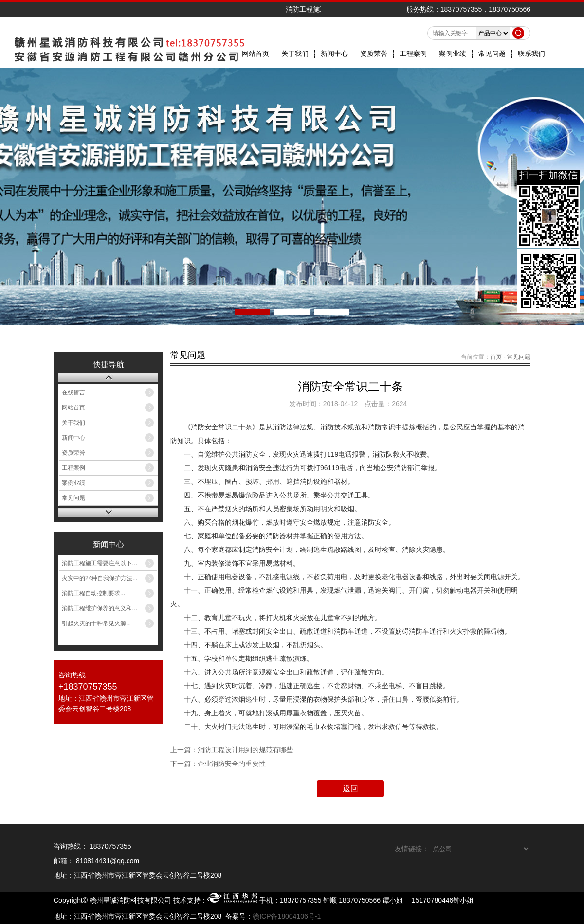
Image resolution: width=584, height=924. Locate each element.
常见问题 (492, 54)
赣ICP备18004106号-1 (287, 916)
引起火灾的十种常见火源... (96, 623)
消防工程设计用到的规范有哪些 (245, 750)
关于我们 (295, 54)
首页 (496, 357)
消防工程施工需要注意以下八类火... (108, 563)
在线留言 (73, 392)
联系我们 (531, 54)
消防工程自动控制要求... (93, 593)
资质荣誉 (374, 54)
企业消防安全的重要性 (232, 764)
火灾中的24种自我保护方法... (100, 578)
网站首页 (255, 54)
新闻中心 (334, 54)
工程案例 (413, 54)
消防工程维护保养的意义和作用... (105, 608)
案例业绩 (453, 54)
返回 (350, 789)
